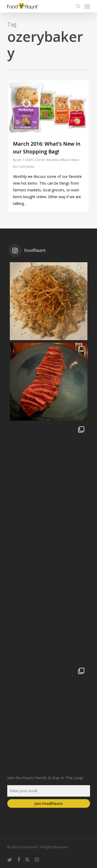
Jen (20, 160)
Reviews (53, 160)
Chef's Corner (35, 160)
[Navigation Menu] (87, 6)
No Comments (24, 167)
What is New (69, 160)
